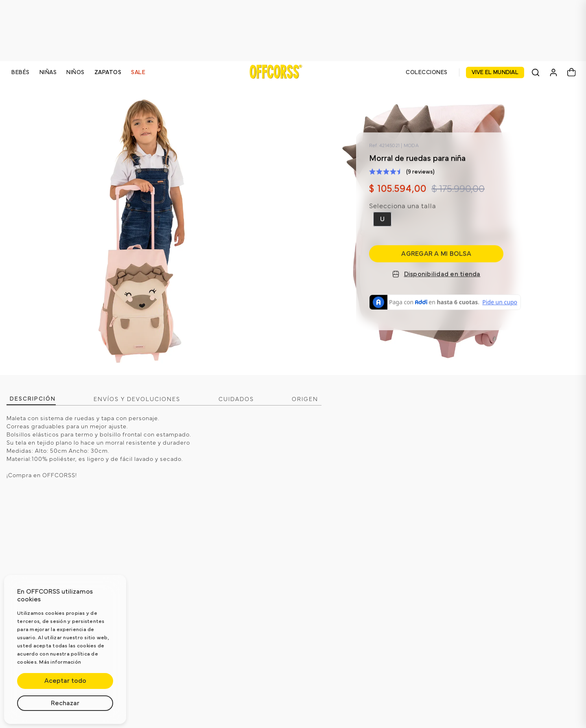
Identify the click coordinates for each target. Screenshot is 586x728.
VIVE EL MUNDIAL (495, 72)
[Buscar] (536, 72)
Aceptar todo (65, 681)
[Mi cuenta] (553, 72)
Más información (60, 662)
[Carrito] (571, 72)
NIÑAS (48, 72)
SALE (138, 72)
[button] (382, 219)
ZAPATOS (108, 72)
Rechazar (65, 703)
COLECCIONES (427, 72)
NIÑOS (75, 72)
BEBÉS (21, 72)
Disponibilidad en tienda (436, 274)
